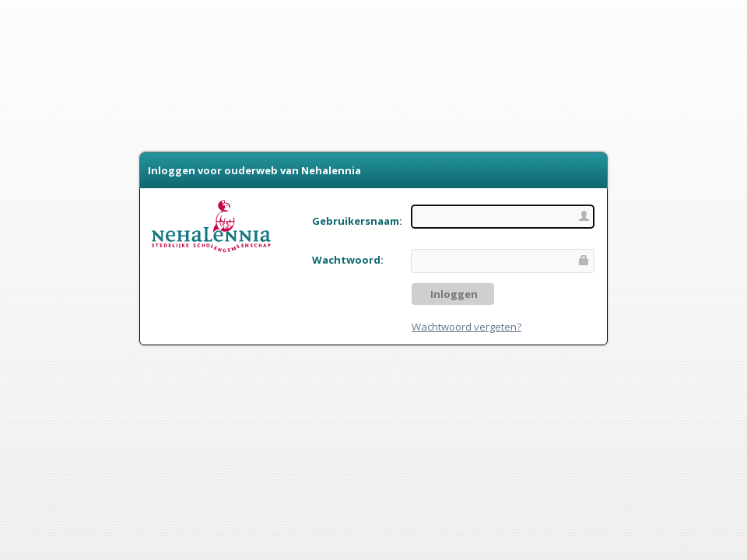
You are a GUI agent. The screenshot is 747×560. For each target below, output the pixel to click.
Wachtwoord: (348, 260)
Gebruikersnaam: (357, 221)
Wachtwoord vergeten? (466, 327)
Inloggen (453, 294)
